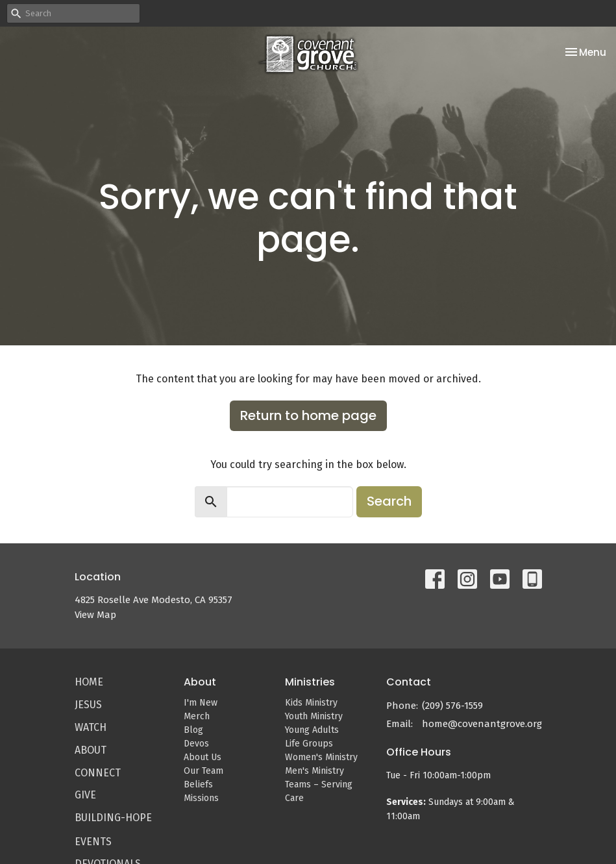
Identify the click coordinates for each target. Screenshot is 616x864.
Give (85, 795)
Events (93, 842)
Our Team (203, 771)
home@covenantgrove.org (482, 724)
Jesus (88, 705)
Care (294, 798)
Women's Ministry (321, 757)
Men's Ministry (314, 771)
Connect (98, 773)
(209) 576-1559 (452, 706)
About (91, 750)
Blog (193, 730)
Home (89, 682)
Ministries (310, 682)
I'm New (201, 703)
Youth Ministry (314, 716)
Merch (197, 716)
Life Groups (309, 744)
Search (389, 501)
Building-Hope (113, 818)
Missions (201, 798)
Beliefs (198, 784)
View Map (95, 615)
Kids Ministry (311, 703)
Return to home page (308, 415)
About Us (203, 757)
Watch (91, 727)
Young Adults (312, 730)
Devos (196, 744)
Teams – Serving (319, 784)
